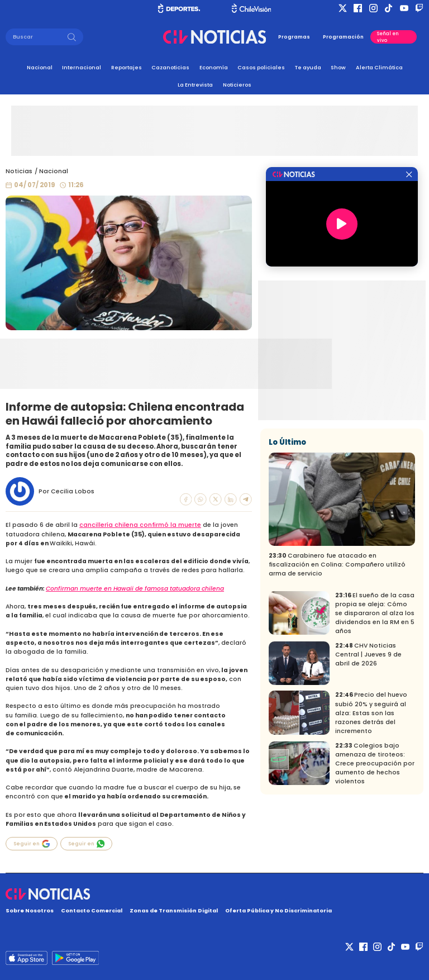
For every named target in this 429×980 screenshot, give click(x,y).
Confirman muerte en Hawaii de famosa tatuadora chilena (135, 589)
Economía (214, 67)
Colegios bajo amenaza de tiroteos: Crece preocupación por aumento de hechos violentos (375, 763)
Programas (294, 37)
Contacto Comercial (92, 910)
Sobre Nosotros (30, 910)
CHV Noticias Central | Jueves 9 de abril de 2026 (368, 655)
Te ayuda (308, 67)
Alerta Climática (379, 67)
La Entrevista (195, 85)
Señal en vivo (388, 37)
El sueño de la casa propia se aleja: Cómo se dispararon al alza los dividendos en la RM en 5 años (375, 613)
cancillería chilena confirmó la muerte (140, 525)
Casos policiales (261, 67)
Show (338, 67)
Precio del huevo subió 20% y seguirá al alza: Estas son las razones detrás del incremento (371, 713)
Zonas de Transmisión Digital (174, 910)
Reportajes (127, 67)
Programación (343, 37)
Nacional (40, 67)
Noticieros (237, 85)
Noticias (19, 171)
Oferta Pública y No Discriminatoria (278, 910)
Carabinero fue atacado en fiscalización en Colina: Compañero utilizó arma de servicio (337, 565)
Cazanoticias (170, 67)
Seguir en (32, 844)
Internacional (82, 67)
